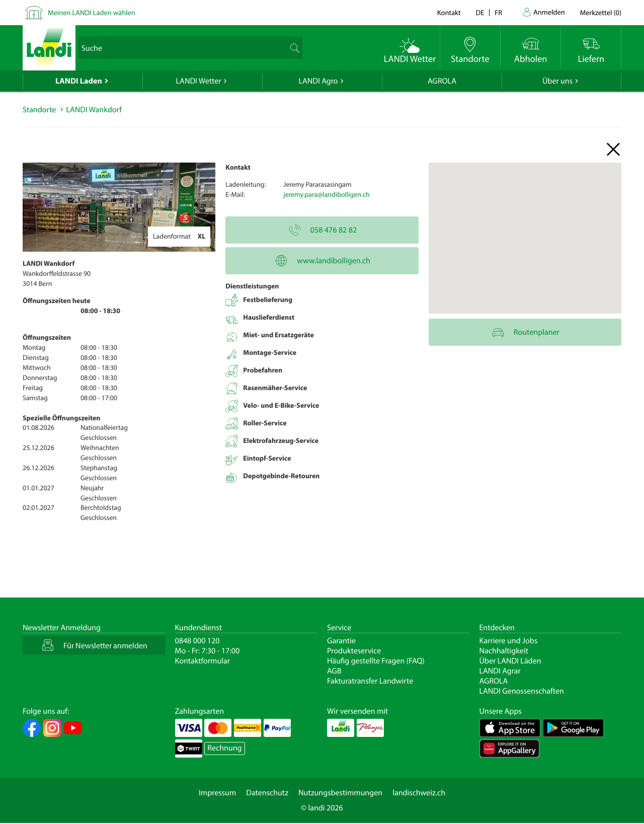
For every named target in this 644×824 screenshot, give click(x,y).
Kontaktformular (203, 661)
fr (498, 12)
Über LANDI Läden (510, 661)
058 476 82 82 (322, 230)
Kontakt (449, 12)
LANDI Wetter (199, 81)
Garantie (341, 641)
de (480, 12)
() (601, 12)
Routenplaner (525, 332)
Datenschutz (267, 793)
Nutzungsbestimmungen (340, 793)
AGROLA (442, 81)
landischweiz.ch (419, 793)
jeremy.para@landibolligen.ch (327, 194)
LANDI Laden (79, 81)
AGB (334, 671)
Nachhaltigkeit (504, 651)
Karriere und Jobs (509, 641)
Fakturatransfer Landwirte (370, 681)
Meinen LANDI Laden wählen (92, 12)
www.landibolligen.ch (322, 261)
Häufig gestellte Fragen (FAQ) (376, 661)
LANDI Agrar (500, 671)
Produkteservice (354, 651)
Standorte (39, 110)
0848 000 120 (197, 641)
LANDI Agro (318, 81)
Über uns (557, 81)
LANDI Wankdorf (94, 110)
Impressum (217, 793)
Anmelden (549, 12)
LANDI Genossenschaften (522, 691)
